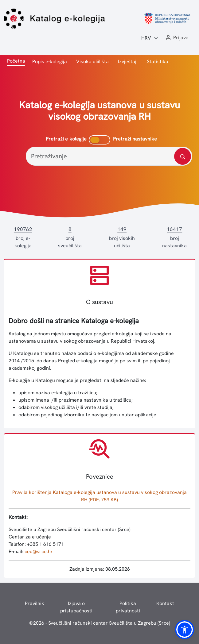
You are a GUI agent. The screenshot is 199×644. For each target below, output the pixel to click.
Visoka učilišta (92, 62)
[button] (177, 38)
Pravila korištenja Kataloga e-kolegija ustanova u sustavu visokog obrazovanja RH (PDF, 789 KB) (99, 496)
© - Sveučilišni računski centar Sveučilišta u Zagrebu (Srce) (100, 623)
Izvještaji (128, 62)
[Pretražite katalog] (183, 156)
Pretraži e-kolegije (66, 139)
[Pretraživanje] (109, 156)
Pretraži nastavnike (135, 139)
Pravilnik (35, 603)
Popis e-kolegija (50, 62)
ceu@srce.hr (39, 551)
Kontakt (165, 603)
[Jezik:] (150, 38)
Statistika (158, 62)
